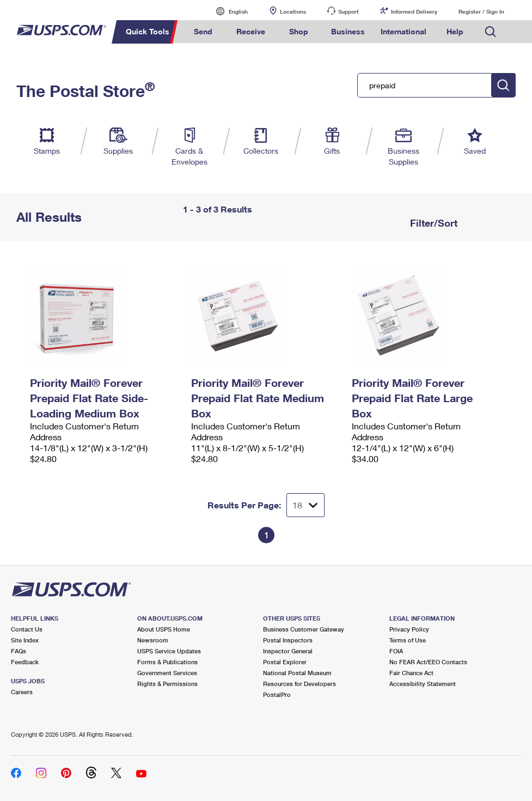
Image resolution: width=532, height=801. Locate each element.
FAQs (19, 651)
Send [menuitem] (203, 31)
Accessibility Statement (423, 684)
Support (348, 11)
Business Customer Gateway (304, 629)
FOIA (396, 651)
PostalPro (277, 694)
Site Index (25, 640)
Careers (22, 692)
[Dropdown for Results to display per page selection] (305, 505)
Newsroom (153, 640)
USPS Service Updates (169, 651)
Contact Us (27, 629)
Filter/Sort (432, 223)
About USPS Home (164, 629)
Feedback (25, 662)
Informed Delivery (414, 11)
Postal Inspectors (288, 640)
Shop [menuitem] (299, 31)
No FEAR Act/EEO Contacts (428, 662)
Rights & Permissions (167, 684)
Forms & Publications (167, 662)
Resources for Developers (299, 684)
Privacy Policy (409, 629)
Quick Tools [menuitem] (148, 31)
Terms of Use (408, 640)
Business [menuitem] (348, 31)
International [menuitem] (403, 31)
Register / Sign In (481, 11)
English (227, 11)
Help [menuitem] (455, 31)
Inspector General (288, 651)
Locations (293, 11)
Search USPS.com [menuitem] (491, 32)
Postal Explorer (285, 662)
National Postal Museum (297, 673)
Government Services (167, 673)
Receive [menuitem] (251, 31)
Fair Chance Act (411, 673)
